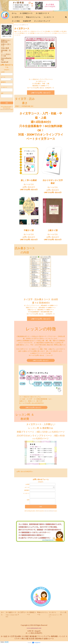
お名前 (3, 72)
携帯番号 (3, 82)
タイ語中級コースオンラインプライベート (40, 33)
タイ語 (19, 31)
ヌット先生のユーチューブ (35, 31)
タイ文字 (24, 31)
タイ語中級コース (22, 33)
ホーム (16, 25)
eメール (3, 77)
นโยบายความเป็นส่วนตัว (5, 109)
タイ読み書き (47, 31)
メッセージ (4, 87)
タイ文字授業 (55, 31)
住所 (2, 93)
